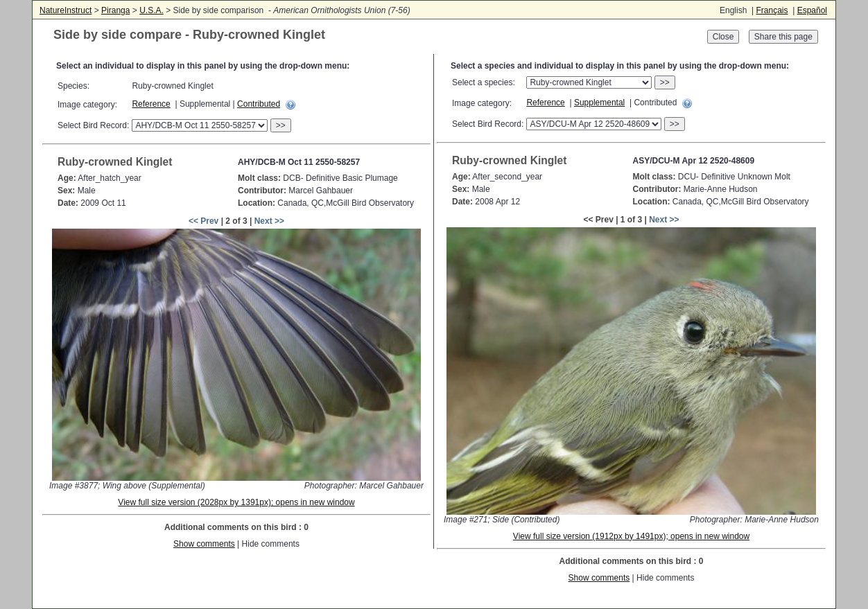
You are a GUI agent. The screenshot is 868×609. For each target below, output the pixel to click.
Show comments (204, 544)
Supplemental (599, 103)
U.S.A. (151, 10)
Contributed (259, 104)
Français (772, 10)
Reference (151, 104)
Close (723, 37)
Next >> (269, 221)
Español (812, 10)
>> (281, 125)
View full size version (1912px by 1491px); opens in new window (631, 536)
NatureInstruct (66, 10)
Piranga (115, 10)
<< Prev (203, 221)
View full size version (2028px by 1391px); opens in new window (236, 502)
